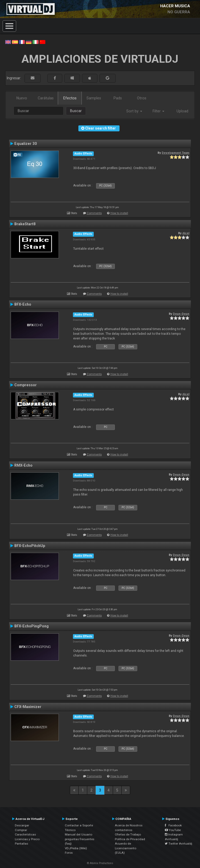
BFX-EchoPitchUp (30, 546)
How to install (119, 213)
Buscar (76, 111)
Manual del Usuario (79, 834)
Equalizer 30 (26, 144)
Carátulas (46, 98)
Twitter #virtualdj (179, 844)
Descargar (22, 825)
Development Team (176, 153)
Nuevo (22, 98)
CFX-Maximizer (28, 707)
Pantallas (21, 844)
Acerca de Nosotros (129, 825)
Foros (69, 853)
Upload (182, 111)
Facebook (173, 825)
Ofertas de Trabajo (128, 834)
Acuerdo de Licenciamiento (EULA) (126, 848)
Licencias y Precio (27, 839)
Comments (94, 213)
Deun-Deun (181, 314)
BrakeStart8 (25, 224)
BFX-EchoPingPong (32, 626)
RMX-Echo (23, 465)
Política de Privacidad (130, 839)
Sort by (134, 111)
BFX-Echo (23, 304)
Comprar (21, 830)
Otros (142, 98)
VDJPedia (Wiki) (76, 848)
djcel (186, 233)
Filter (158, 111)
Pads (118, 98)
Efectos (70, 98)
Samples (94, 98)
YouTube (173, 830)
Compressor (26, 385)
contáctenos (124, 830)
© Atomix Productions (100, 863)
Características (25, 834)
